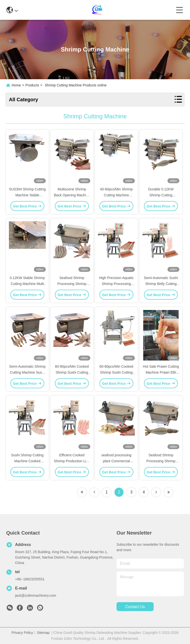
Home (16, 85)
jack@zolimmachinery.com (36, 595)
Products (32, 85)
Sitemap (43, 633)
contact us (135, 607)
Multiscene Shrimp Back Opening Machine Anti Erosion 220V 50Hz (72, 195)
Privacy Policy (22, 633)
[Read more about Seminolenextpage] (82, 492)
